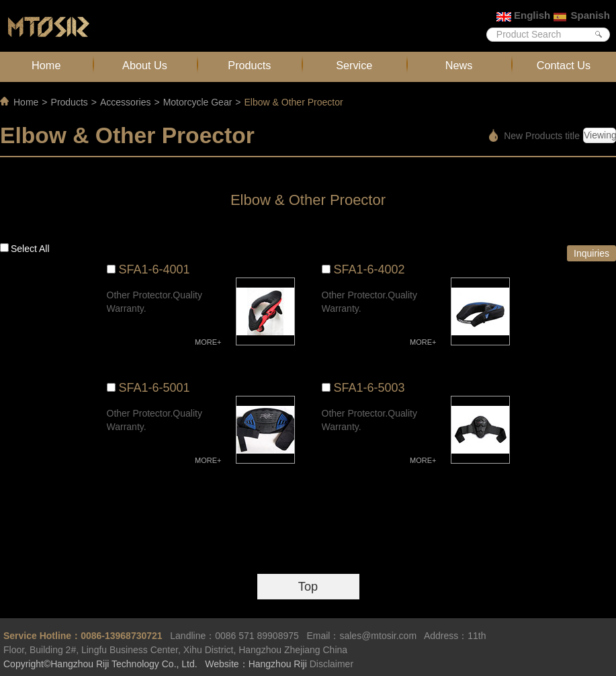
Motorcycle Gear (198, 102)
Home (46, 65)
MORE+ (208, 342)
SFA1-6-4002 (369, 269)
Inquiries (591, 253)
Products (249, 65)
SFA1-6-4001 (155, 269)
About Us (145, 65)
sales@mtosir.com (378, 636)
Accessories (125, 102)
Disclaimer (332, 664)
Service (354, 65)
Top (308, 587)
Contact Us (564, 65)
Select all (30, 249)
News (459, 65)
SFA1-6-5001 (155, 388)
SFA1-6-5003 (369, 388)
